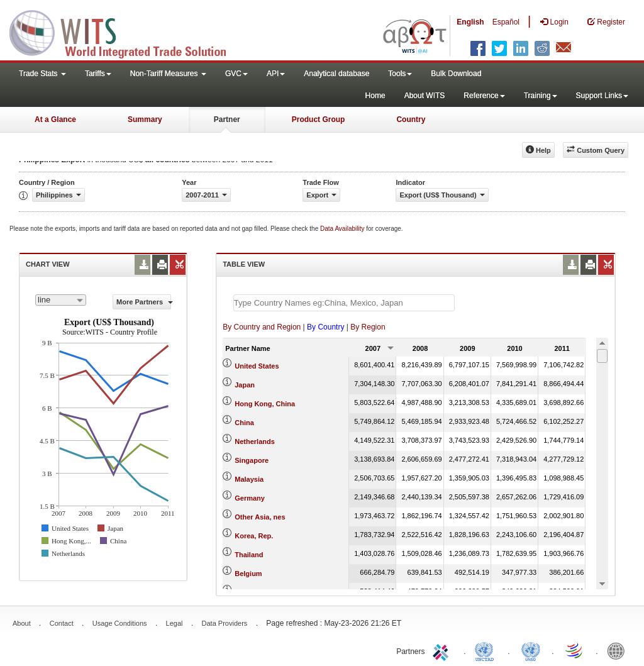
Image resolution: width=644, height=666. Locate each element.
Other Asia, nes (260, 517)
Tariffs (98, 74)
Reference (484, 96)
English (470, 22)
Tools (400, 74)
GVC (236, 74)
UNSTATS (531, 650)
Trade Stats (42, 74)
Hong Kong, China (265, 404)
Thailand (249, 555)
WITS (126, 31)
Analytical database (336, 74)
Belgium (248, 574)
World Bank (619, 650)
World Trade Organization (575, 650)
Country (411, 119)
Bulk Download (456, 74)
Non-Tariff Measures (168, 74)
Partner (227, 119)
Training (541, 96)
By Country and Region (262, 327)
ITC (443, 650)
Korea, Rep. (254, 536)
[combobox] (61, 300)
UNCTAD (487, 650)
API (276, 74)
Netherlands (255, 441)
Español (506, 22)
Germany (250, 498)
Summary (145, 119)
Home (375, 96)
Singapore (252, 460)
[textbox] (344, 303)
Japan (245, 385)
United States (257, 366)
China (244, 423)
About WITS (425, 96)
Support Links (602, 96)
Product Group (319, 119)
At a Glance (55, 119)
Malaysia (249, 479)
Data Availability (343, 229)
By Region (368, 327)
